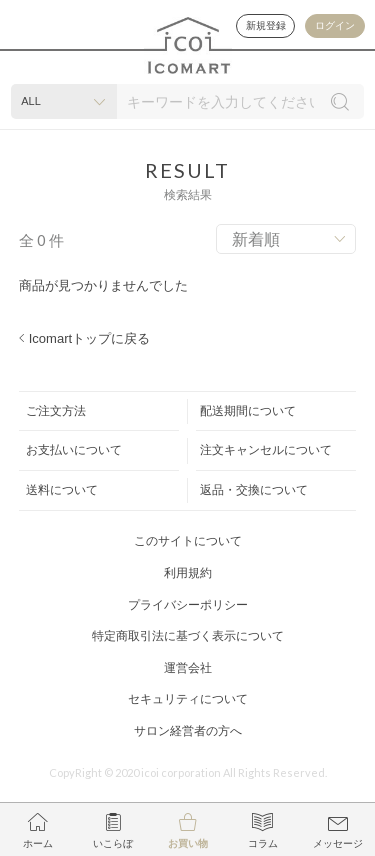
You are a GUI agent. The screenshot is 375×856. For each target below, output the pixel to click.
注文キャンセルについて (266, 450)
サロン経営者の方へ (188, 731)
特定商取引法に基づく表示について (188, 636)
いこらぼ (113, 843)
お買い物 (188, 843)
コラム (263, 843)
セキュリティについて (188, 699)
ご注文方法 (56, 411)
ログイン (335, 25)
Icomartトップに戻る (89, 338)
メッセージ (338, 843)
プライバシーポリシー (188, 605)
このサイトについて (188, 541)
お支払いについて (74, 450)
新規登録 (265, 25)
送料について (62, 490)
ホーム (38, 843)
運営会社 (188, 668)
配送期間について (248, 411)
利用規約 (188, 573)
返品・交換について (254, 490)
